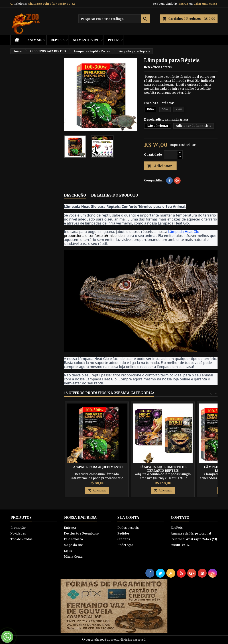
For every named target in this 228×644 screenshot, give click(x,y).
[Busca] (114, 19)
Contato (180, 517)
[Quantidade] (171, 155)
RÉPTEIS (58, 40)
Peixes (114, 40)
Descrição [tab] (75, 195)
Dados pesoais (128, 528)
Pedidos (123, 534)
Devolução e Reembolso (81, 534)
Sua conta (128, 517)
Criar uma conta (205, 4)
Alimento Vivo (86, 40)
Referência (152, 67)
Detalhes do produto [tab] (115, 195)
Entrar (183, 4)
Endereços (125, 545)
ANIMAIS (35, 40)
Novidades (18, 534)
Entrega (70, 528)
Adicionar (160, 166)
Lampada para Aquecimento (97, 467)
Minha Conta (73, 557)
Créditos (124, 539)
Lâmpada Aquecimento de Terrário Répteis (163, 469)
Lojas (68, 551)
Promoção (18, 528)
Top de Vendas (21, 539)
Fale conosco (73, 539)
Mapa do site (73, 545)
